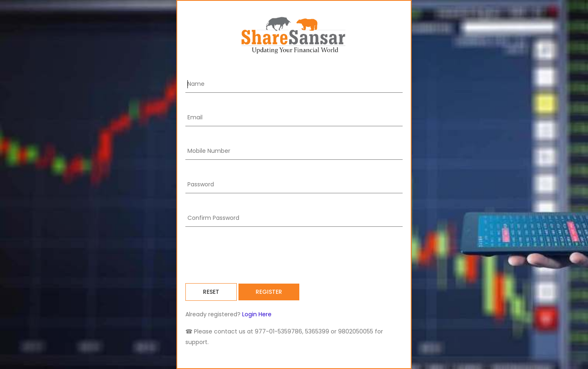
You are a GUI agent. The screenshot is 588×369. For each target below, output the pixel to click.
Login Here (256, 314)
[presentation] (247, 255)
